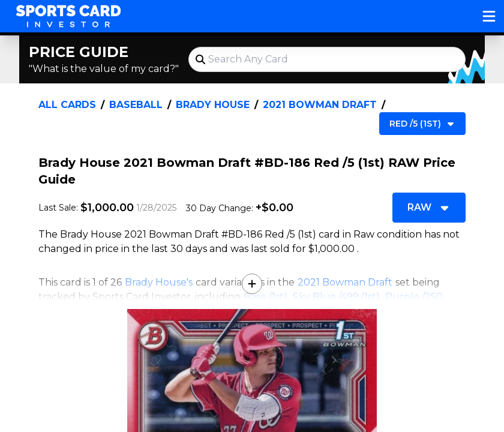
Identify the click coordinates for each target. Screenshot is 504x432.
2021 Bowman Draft (320, 105)
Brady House (213, 105)
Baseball (136, 105)
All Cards (67, 105)
